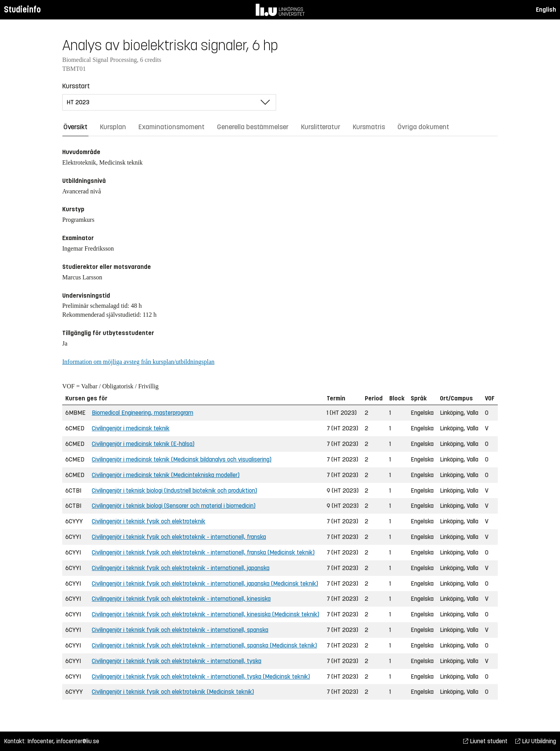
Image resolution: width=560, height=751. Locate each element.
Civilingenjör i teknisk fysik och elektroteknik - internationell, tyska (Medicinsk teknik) (201, 676)
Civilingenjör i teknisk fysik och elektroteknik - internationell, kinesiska (181, 599)
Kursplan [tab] (113, 127)
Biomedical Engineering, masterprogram (143, 413)
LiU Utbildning (536, 741)
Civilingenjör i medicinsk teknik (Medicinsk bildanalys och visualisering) (182, 459)
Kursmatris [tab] (369, 127)
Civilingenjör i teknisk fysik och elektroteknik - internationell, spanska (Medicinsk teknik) (204, 645)
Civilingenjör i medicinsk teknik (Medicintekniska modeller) (166, 475)
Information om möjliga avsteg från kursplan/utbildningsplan (138, 362)
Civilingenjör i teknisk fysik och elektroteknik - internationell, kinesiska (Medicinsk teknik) (206, 614)
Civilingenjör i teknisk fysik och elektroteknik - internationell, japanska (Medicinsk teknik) (205, 583)
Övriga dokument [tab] (423, 127)
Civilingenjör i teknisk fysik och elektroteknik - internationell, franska (179, 537)
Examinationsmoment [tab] (171, 127)
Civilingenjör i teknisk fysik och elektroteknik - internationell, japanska (181, 568)
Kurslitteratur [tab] (321, 127)
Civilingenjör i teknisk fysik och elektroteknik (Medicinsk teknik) (173, 692)
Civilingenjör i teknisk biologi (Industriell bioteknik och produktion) (174, 490)
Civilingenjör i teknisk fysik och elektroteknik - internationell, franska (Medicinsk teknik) (203, 552)
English (546, 10)
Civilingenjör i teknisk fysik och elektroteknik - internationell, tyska (177, 661)
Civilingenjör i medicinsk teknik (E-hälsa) (143, 444)
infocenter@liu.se (78, 741)
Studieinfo (22, 10)
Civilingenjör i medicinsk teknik (131, 428)
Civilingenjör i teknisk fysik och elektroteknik (149, 521)
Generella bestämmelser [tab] (253, 127)
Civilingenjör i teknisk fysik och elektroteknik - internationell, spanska (180, 630)
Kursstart (76, 86)
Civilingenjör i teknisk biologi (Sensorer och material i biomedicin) (174, 506)
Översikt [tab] (75, 127)
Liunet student (485, 741)
